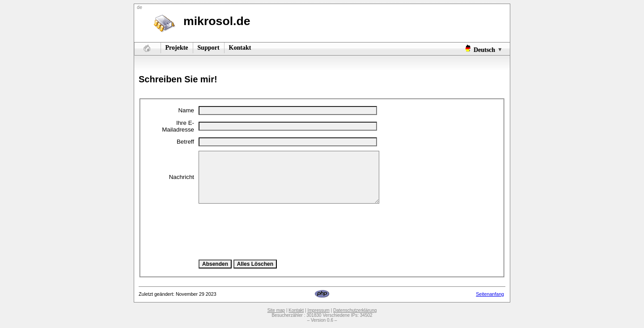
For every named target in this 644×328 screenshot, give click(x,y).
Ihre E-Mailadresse (178, 126)
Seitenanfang (490, 294)
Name (186, 110)
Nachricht (182, 177)
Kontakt (240, 48)
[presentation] (267, 231)
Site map (276, 310)
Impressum (318, 310)
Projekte (177, 48)
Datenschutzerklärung (355, 310)
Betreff (185, 142)
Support (209, 48)
